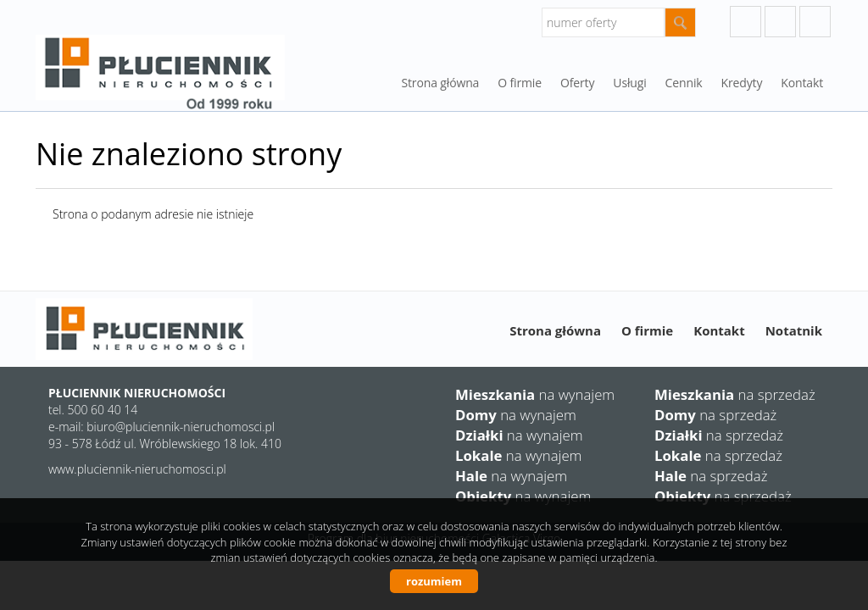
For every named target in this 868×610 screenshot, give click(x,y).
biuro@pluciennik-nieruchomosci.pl (181, 427)
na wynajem (535, 394)
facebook (815, 22)
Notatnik (794, 330)
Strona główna (440, 83)
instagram (780, 22)
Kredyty (742, 83)
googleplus (746, 22)
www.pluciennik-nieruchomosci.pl (137, 469)
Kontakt (802, 83)
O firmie (647, 330)
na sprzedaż (735, 394)
